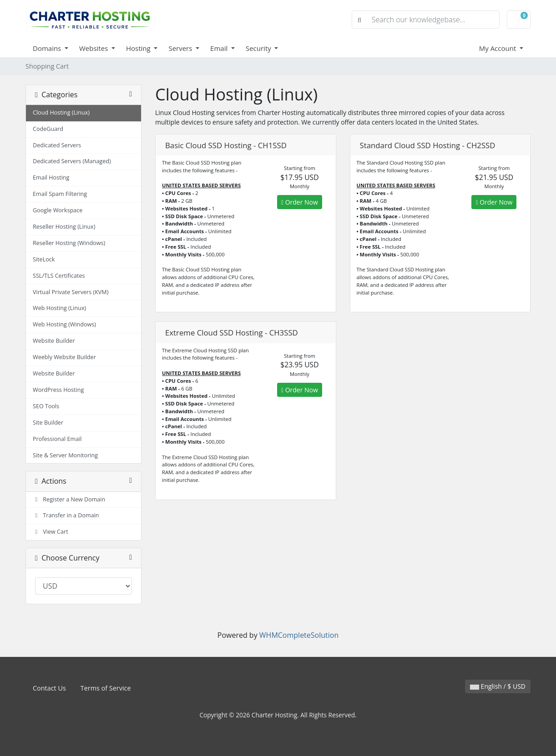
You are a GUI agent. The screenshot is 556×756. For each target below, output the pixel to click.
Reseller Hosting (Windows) (69, 243)
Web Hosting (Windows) (64, 324)
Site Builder (48, 423)
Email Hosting (51, 178)
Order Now (300, 202)
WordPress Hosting (58, 390)
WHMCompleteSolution (299, 635)
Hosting (139, 48)
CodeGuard (48, 129)
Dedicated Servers (57, 145)
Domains (48, 48)
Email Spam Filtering (60, 194)
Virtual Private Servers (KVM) (71, 292)
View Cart (51, 532)
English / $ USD (498, 686)
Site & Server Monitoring (65, 455)
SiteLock (44, 259)
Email (220, 48)
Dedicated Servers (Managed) (72, 161)
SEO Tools (46, 406)
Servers (181, 48)
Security (259, 48)
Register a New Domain (69, 499)
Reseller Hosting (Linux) (64, 227)
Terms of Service (106, 688)
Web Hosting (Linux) (59, 308)
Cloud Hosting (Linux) (61, 113)
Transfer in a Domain (66, 515)
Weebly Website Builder (64, 357)
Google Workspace (58, 210)
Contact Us (49, 688)
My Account (498, 48)
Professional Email (57, 439)
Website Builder (54, 341)
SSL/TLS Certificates (59, 276)
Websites (94, 48)
